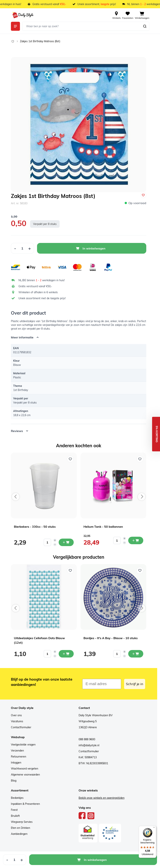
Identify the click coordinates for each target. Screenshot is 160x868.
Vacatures (17, 721)
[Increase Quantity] (30, 248)
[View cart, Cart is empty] (142, 15)
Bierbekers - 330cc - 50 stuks (35, 527)
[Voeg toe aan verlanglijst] (143, 195)
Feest (14, 810)
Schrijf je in (135, 684)
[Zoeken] (145, 26)
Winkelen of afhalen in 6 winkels (38, 292)
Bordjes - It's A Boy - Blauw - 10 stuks (111, 638)
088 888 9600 (87, 739)
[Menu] (154, 828)
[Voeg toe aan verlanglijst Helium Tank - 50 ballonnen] (140, 459)
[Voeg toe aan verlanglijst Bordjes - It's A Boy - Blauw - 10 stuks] (140, 570)
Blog (14, 781)
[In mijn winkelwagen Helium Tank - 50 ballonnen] (136, 540)
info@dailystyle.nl (89, 745)
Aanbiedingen (19, 834)
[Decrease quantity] (55, 545)
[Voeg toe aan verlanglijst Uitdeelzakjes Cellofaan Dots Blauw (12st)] (70, 570)
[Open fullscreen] (79, 125)
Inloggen (16, 763)
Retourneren (19, 757)
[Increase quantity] (55, 540)
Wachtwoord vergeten (25, 769)
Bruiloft (15, 816)
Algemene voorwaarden (25, 775)
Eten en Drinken (20, 828)
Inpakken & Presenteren (25, 804)
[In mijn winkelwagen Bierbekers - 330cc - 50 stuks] (66, 542)
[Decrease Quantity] (15, 248)
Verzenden (17, 751)
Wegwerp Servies (22, 822)
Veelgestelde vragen (23, 745)
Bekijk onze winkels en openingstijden (102, 798)
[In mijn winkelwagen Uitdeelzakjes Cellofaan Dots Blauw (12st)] (66, 654)
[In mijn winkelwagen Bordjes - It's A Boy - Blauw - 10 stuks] (136, 654)
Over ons (16, 715)
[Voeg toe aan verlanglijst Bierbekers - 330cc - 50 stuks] (70, 459)
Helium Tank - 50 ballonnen (103, 527)
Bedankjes (17, 798)
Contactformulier (21, 727)
